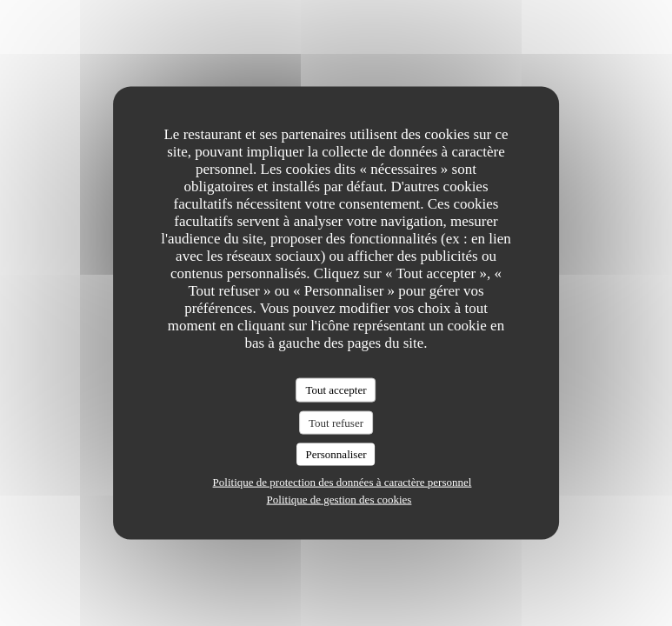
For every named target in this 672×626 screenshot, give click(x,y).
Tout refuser (336, 422)
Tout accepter (336, 390)
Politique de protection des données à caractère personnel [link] (343, 481)
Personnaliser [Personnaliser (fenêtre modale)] (336, 454)
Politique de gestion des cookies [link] (339, 499)
